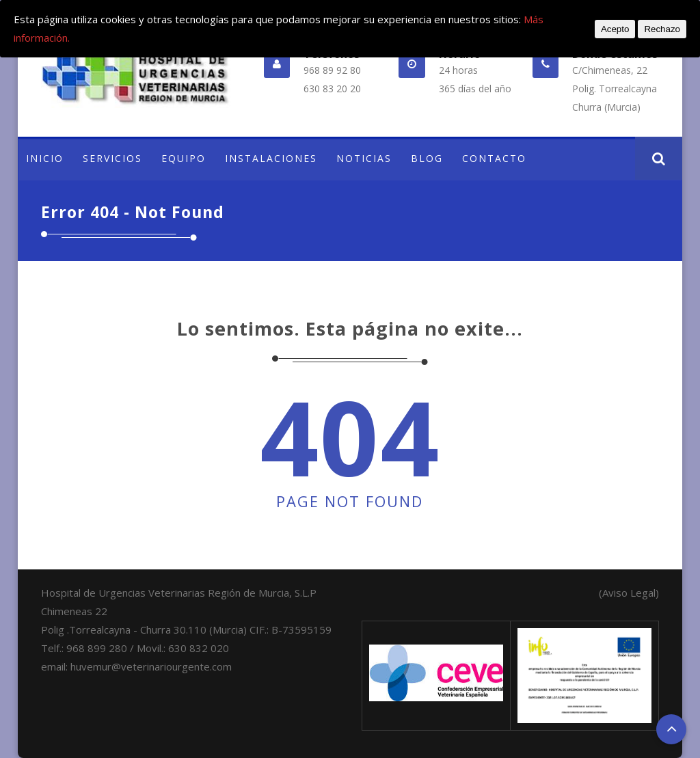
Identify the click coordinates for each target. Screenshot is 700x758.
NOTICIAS (364, 158)
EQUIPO (184, 158)
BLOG (427, 158)
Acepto (615, 29)
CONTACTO (494, 158)
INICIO (45, 158)
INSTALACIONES (271, 158)
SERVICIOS (112, 158)
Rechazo (662, 29)
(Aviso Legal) (629, 593)
